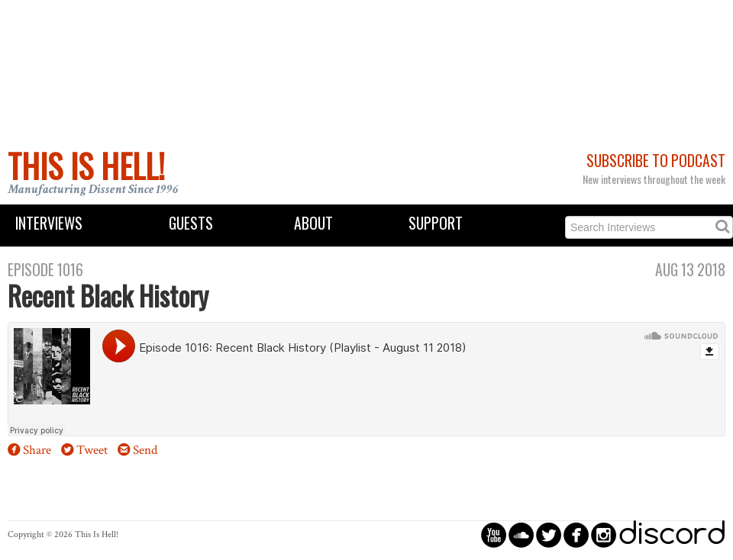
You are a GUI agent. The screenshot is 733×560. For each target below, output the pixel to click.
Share (37, 450)
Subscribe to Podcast (656, 161)
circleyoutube (494, 534)
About (313, 223)
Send (145, 450)
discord (672, 534)
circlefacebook (576, 534)
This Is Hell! (86, 166)
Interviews (49, 223)
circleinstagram (604, 534)
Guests (191, 223)
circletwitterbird (549, 534)
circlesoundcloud (521, 534)
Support (436, 223)
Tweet (92, 450)
